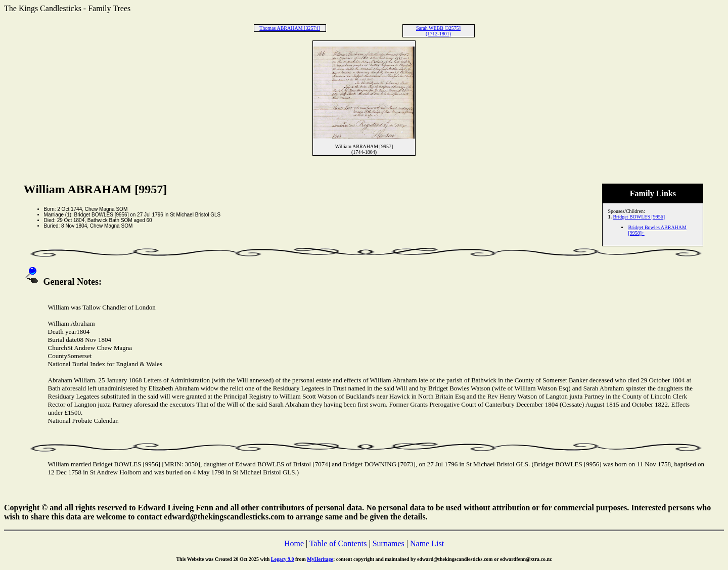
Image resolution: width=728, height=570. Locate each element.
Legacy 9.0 (283, 559)
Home (294, 543)
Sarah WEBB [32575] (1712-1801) (438, 31)
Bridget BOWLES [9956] (639, 217)
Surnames (389, 543)
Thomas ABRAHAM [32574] (289, 28)
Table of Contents (338, 543)
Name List (427, 543)
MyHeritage (320, 559)
